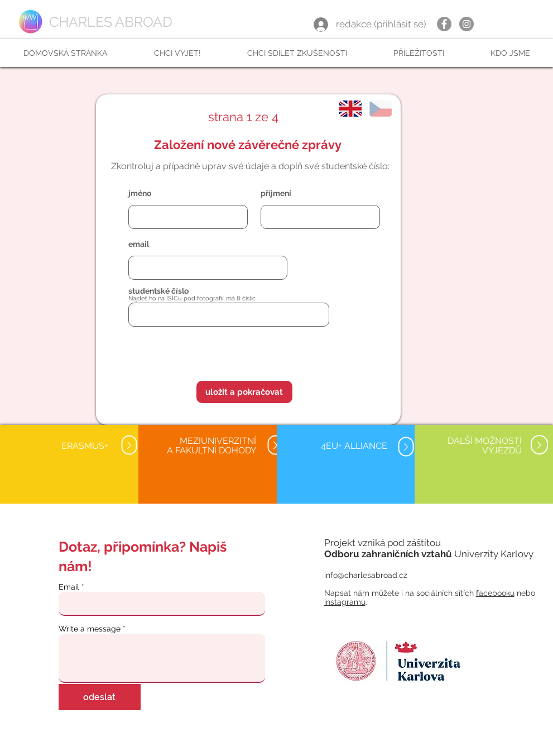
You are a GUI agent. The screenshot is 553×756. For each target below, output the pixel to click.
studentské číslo (158, 291)
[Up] (129, 445)
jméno (140, 193)
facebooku (495, 593)
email (139, 244)
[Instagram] (467, 24)
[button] (177, 53)
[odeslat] (100, 697)
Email (69, 587)
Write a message (90, 629)
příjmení (276, 193)
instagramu (345, 602)
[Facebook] (444, 24)
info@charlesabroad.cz (366, 575)
